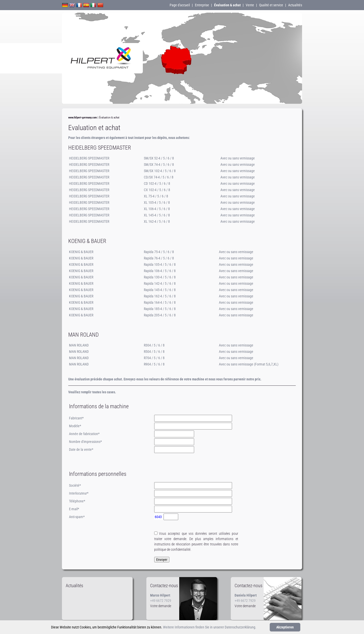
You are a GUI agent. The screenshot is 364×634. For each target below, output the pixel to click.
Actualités (295, 5)
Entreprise (202, 5)
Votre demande (161, 606)
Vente (250, 5)
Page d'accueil (180, 5)
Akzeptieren (285, 627)
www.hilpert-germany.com (83, 118)
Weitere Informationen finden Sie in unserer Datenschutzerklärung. (210, 627)
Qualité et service (271, 5)
